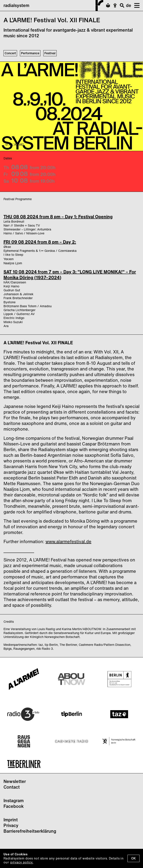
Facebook (14, 806)
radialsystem (53, 5)
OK (133, 858)
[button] (135, 5)
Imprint (11, 820)
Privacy (11, 825)
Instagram (14, 801)
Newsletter (15, 781)
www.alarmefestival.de (68, 541)
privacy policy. (22, 862)
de (129, 5)
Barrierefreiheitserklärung (30, 831)
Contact (12, 787)
